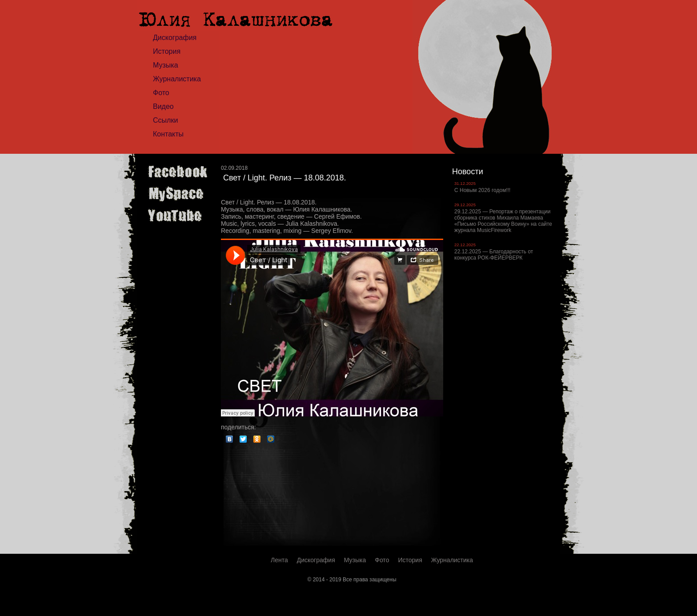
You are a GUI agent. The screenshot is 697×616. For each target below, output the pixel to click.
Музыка (166, 65)
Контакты (168, 134)
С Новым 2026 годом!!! (482, 190)
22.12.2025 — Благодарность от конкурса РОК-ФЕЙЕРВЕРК (494, 255)
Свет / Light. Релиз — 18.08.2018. (285, 178)
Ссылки (165, 120)
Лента (279, 560)
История (167, 51)
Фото (161, 93)
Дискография (175, 38)
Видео (163, 106)
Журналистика (177, 79)
